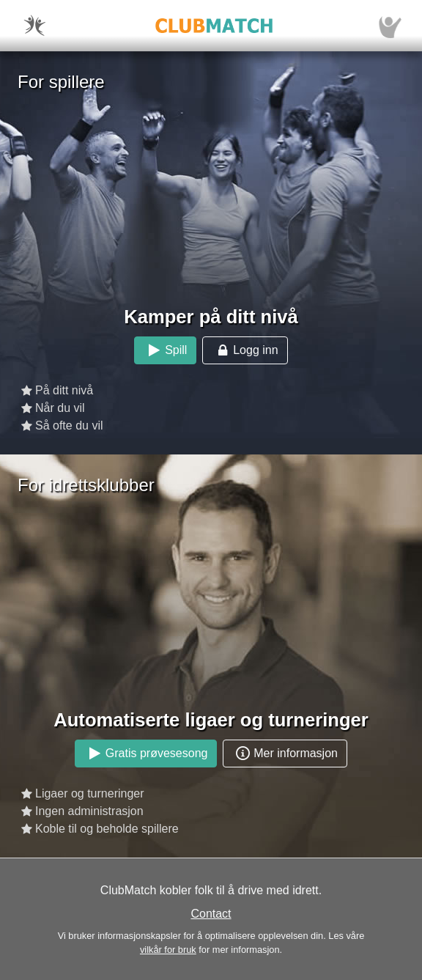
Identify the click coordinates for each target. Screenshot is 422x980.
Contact (211, 914)
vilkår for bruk (168, 950)
